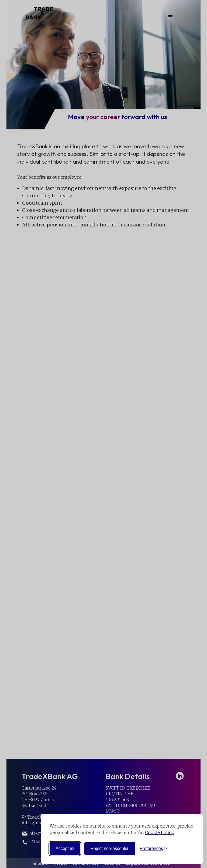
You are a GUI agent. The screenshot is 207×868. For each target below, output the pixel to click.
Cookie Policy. (159, 832)
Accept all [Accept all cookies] (65, 848)
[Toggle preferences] (153, 849)
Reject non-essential (110, 848)
